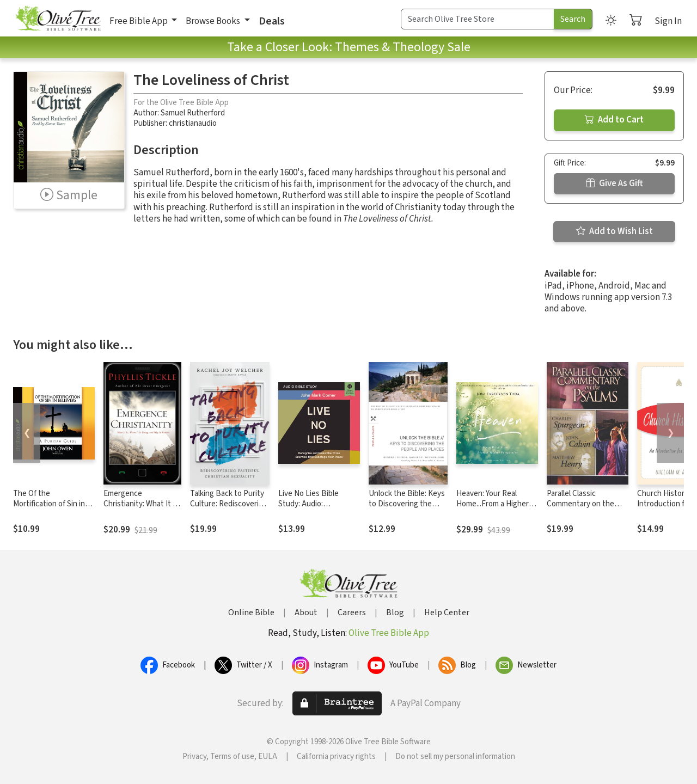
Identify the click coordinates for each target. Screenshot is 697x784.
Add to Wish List (615, 231)
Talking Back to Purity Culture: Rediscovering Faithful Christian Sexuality (229, 509)
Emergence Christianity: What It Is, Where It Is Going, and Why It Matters (142, 509)
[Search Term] (478, 19)
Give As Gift (615, 183)
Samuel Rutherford (193, 113)
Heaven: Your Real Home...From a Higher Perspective (493, 504)
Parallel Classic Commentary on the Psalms (580, 504)
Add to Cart (614, 120)
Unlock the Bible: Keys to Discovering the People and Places (407, 504)
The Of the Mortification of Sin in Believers (49, 504)
